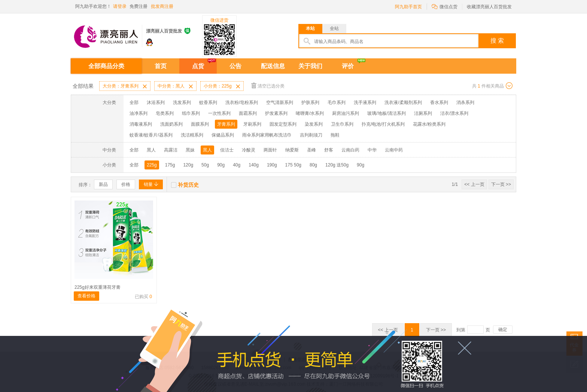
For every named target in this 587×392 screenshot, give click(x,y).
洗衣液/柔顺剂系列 (403, 102)
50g (205, 165)
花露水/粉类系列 (429, 124)
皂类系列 (165, 113)
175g (170, 165)
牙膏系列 (226, 124)
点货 (198, 66)
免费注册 (139, 6)
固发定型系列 (283, 124)
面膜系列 (200, 124)
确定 (503, 330)
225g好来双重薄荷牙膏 (98, 287)
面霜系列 (248, 113)
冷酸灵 (249, 150)
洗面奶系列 (171, 124)
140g (254, 165)
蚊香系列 (208, 102)
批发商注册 (162, 6)
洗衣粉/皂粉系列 (242, 102)
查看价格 (86, 296)
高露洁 (171, 150)
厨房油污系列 (346, 113)
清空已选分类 (268, 85)
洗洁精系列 (192, 135)
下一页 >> (501, 184)
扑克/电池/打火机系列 (383, 124)
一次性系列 (219, 113)
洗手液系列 (365, 102)
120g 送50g (337, 165)
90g (221, 165)
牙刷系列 (252, 124)
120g (188, 165)
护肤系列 (310, 102)
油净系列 (139, 113)
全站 (334, 28)
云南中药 (394, 150)
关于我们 (310, 66)
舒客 (329, 150)
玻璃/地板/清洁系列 (387, 113)
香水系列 (439, 102)
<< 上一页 (474, 184)
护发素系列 (276, 113)
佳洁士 (227, 150)
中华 (372, 150)
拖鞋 (335, 135)
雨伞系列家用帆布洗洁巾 (267, 135)
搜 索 (497, 41)
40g (237, 165)
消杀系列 (465, 102)
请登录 (120, 6)
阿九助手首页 (408, 7)
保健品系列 (223, 135)
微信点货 (445, 6)
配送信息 (273, 66)
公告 (235, 66)
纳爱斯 (292, 150)
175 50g (293, 165)
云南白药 (350, 150)
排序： (85, 185)
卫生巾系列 (342, 124)
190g (272, 165)
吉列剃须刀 (311, 135)
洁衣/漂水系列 (454, 113)
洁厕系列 (423, 113)
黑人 (151, 150)
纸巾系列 (191, 113)
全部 (134, 102)
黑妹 (190, 150)
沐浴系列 (156, 102)
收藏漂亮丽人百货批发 (489, 7)
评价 (348, 66)
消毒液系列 (141, 124)
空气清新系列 (280, 102)
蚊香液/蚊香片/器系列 (151, 135)
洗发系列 (182, 102)
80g (313, 165)
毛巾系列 (337, 102)
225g (152, 165)
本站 (310, 28)
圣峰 (311, 150)
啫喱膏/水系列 (310, 113)
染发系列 (314, 124)
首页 (161, 66)
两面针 (270, 150)
